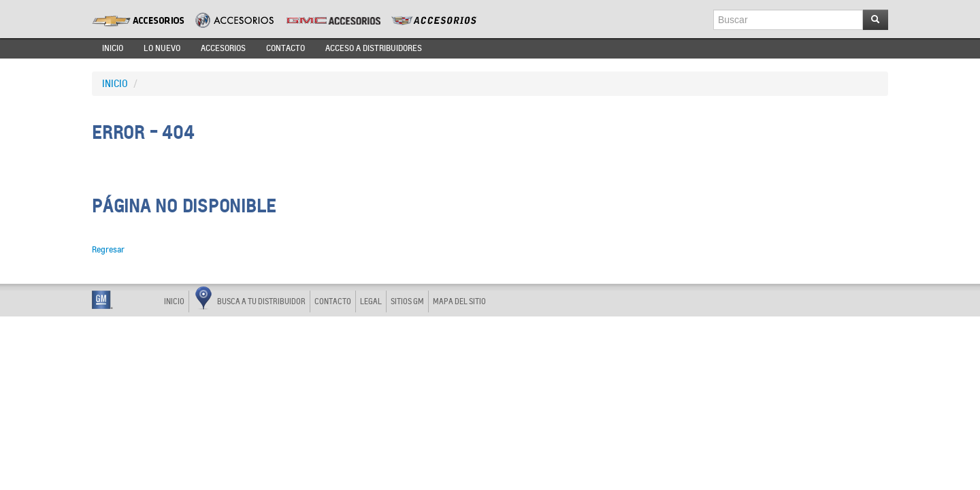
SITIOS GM (407, 301)
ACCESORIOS (223, 48)
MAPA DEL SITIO (459, 301)
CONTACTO (285, 48)
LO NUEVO (162, 48)
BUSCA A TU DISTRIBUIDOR (250, 300)
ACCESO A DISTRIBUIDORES (374, 48)
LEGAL (371, 301)
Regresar (108, 250)
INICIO (113, 48)
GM (102, 300)
